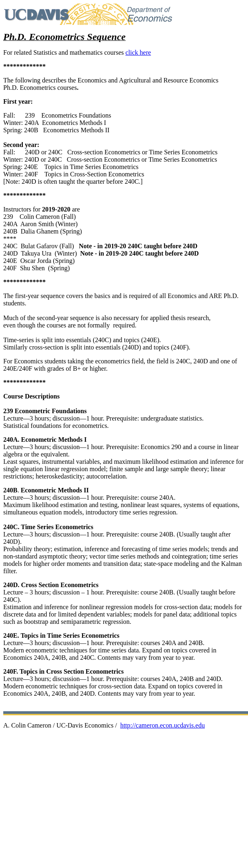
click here (138, 52)
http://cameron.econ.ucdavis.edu (163, 725)
